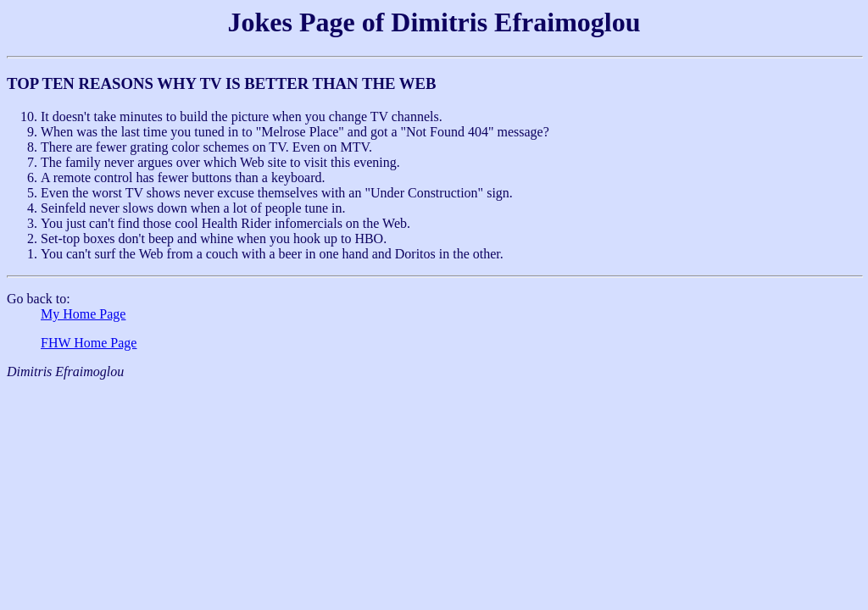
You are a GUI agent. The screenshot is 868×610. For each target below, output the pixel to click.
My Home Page (83, 314)
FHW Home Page (89, 343)
